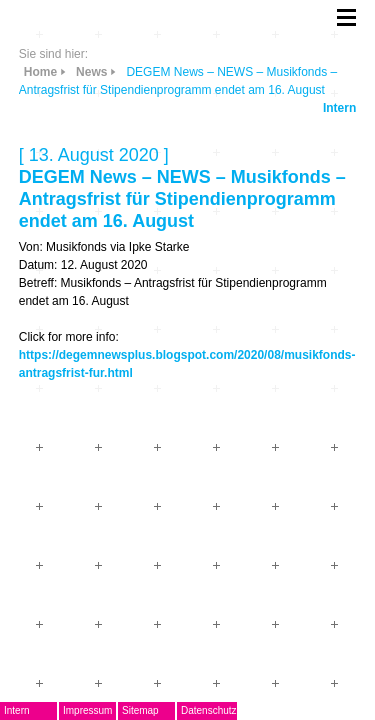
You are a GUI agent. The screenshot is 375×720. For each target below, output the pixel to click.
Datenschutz (209, 710)
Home (40, 72)
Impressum (87, 710)
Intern (339, 108)
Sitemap (140, 710)
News (91, 72)
